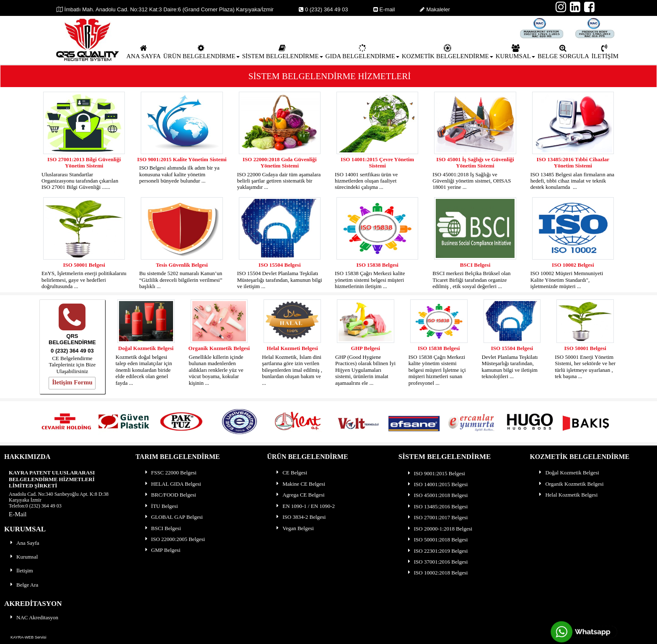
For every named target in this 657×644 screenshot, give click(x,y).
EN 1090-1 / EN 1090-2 (305, 506)
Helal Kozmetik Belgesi (568, 495)
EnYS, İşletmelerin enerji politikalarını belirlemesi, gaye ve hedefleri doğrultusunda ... (84, 280)
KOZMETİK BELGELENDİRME (447, 52)
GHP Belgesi (366, 348)
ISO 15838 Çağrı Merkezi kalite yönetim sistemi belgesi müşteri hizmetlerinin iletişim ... (370, 280)
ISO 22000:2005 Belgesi (175, 539)
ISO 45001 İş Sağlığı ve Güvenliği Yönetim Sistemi (475, 162)
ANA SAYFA (143, 52)
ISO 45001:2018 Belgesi (437, 495)
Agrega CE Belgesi (300, 495)
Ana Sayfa (24, 543)
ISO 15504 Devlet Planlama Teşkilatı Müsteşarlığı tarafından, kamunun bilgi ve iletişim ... (280, 280)
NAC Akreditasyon (34, 617)
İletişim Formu (72, 382)
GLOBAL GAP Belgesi (173, 517)
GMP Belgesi (162, 550)
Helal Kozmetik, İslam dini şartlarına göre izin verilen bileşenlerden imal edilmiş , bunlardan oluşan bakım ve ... (292, 370)
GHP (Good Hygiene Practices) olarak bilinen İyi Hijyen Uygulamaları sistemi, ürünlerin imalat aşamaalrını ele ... (365, 370)
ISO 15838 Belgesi (377, 265)
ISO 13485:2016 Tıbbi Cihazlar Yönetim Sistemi (573, 162)
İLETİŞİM (605, 52)
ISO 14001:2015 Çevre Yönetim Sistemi (377, 162)
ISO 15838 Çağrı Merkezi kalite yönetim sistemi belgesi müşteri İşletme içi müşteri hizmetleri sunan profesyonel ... (437, 370)
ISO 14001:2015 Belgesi (437, 484)
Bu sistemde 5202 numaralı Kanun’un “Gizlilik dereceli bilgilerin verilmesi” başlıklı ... (181, 280)
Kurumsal (23, 557)
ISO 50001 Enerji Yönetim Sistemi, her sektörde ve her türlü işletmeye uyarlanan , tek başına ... (585, 367)
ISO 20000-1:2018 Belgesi (439, 529)
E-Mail (18, 514)
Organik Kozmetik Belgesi (219, 348)
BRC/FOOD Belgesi (170, 495)
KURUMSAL (515, 52)
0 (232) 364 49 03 (323, 9)
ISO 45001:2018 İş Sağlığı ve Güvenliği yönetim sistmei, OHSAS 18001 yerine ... (472, 181)
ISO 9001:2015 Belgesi (436, 473)
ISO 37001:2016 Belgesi (437, 562)
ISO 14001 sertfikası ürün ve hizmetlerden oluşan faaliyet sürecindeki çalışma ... (366, 181)
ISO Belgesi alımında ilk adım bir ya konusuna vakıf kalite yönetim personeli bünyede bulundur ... (179, 174)
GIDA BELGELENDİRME (362, 52)
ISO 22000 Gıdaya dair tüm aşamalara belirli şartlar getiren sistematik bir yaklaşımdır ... (279, 181)
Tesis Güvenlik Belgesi (182, 265)
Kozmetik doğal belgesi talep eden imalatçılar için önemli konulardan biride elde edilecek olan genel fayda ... (144, 370)
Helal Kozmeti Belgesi (292, 348)
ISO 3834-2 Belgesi (300, 517)
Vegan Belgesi (294, 528)
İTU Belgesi (161, 506)
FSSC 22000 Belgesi (170, 473)
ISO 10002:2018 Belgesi (437, 573)
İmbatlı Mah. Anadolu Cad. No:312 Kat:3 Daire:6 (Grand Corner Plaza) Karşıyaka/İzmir (165, 9)
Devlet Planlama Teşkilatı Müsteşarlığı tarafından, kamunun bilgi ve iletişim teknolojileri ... (510, 367)
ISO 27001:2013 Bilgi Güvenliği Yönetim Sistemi (84, 162)
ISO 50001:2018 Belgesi (437, 540)
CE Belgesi (291, 473)
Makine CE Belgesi (300, 484)
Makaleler (435, 9)
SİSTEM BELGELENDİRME (283, 52)
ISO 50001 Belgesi (84, 265)
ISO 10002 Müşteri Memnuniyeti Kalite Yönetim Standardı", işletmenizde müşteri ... (567, 280)
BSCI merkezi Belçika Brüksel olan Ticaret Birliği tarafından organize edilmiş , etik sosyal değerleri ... (471, 280)
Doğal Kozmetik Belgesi (146, 348)
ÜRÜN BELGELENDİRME (202, 52)
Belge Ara (23, 585)
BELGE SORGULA (563, 52)
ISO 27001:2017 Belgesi (437, 517)
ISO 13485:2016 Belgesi (437, 506)
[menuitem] (143, 52)
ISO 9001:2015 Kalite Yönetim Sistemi (182, 159)
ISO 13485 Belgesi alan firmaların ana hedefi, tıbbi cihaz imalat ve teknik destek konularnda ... (572, 181)
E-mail (384, 9)
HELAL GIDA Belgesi (172, 484)
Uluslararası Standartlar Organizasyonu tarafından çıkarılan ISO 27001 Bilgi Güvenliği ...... (80, 181)
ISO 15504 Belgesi (279, 265)
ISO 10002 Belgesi (573, 265)
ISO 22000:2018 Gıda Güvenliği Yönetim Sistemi (280, 162)
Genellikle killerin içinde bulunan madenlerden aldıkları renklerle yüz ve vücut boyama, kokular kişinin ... (216, 370)
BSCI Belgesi (475, 265)
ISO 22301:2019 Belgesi (437, 551)
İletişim (21, 571)
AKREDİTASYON (33, 604)
